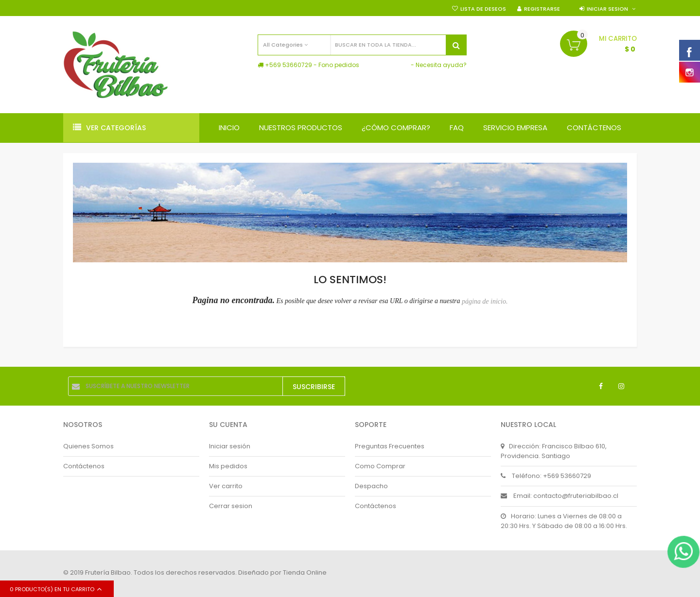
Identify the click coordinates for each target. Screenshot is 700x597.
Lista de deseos (483, 9)
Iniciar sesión (230, 446)
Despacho (371, 486)
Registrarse (542, 9)
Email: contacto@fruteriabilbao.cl (560, 496)
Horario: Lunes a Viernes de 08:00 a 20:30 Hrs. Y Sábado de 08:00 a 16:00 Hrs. (564, 521)
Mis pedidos (228, 466)
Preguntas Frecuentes (390, 446)
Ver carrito (226, 486)
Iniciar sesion (607, 9)
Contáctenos (84, 466)
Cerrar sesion (231, 506)
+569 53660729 (289, 65)
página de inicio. (485, 301)
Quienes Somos (88, 446)
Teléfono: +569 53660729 (546, 476)
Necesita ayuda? (441, 65)
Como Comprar (380, 466)
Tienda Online (305, 572)
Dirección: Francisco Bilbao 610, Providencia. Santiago (554, 451)
